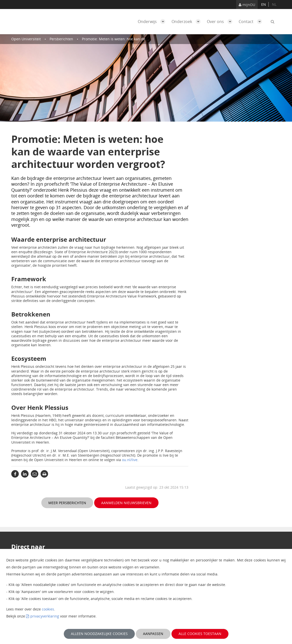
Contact (252, 22)
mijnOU (247, 5)
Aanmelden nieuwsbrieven (126, 503)
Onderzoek (187, 22)
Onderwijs (153, 22)
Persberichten (61, 39)
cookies (48, 609)
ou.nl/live (130, 460)
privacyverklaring (45, 616)
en (264, 4)
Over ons (221, 22)
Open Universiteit (26, 39)
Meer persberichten (67, 503)
